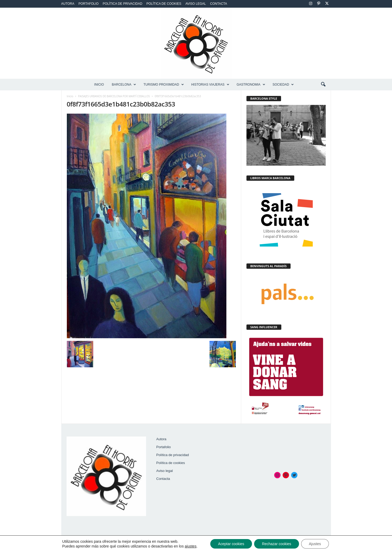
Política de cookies (164, 4)
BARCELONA (124, 85)
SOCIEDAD (283, 85)
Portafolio (88, 4)
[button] (323, 85)
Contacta (218, 4)
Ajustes (315, 544)
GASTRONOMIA (251, 85)
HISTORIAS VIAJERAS (210, 85)
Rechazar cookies (276, 544)
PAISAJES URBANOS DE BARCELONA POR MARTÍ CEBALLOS (114, 96)
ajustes (190, 546)
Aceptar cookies (231, 544)
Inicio (99, 85)
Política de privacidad (123, 4)
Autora (68, 4)
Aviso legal (196, 4)
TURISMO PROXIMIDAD (164, 85)
